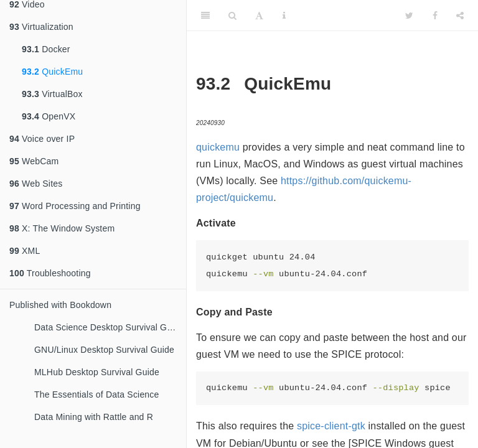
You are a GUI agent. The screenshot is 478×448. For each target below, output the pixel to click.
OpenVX (49, 116)
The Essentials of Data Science (97, 394)
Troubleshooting (50, 273)
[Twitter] (409, 16)
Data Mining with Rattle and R (94, 417)
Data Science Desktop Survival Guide (109, 327)
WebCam (34, 161)
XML (25, 251)
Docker (46, 49)
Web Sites (36, 184)
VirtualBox (52, 94)
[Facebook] (435, 16)
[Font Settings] (259, 16)
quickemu (218, 147)
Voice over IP (42, 139)
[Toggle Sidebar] (205, 16)
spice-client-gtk (331, 426)
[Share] (460, 16)
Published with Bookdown (60, 305)
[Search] (232, 16)
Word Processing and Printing (75, 206)
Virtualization (41, 27)
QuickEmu (52, 72)
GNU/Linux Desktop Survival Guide (104, 350)
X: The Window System (62, 228)
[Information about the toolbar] (284, 16)
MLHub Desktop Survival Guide (97, 372)
